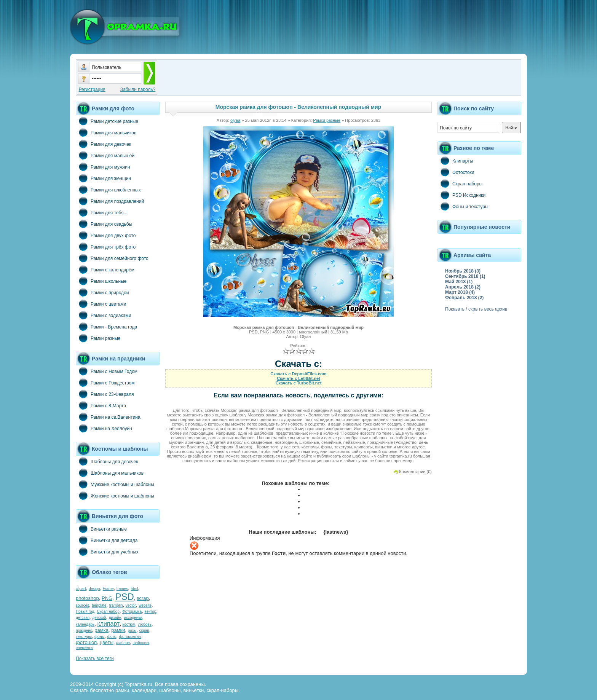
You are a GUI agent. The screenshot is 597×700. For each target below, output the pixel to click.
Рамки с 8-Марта (101, 405)
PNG (107, 598)
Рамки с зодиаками (103, 315)
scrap (143, 598)
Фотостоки (456, 172)
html (135, 589)
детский (99, 618)
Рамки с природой (102, 292)
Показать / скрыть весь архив (476, 309)
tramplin (116, 605)
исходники (133, 618)
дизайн (115, 618)
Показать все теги (95, 659)
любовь (145, 624)
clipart (81, 589)
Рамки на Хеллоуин (104, 428)
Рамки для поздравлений (110, 201)
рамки (118, 630)
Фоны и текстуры (463, 206)
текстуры (84, 637)
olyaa (235, 120)
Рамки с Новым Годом (107, 371)
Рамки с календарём (105, 269)
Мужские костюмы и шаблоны (115, 484)
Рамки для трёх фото (106, 247)
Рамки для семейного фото (112, 258)
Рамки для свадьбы (104, 224)
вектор (151, 612)
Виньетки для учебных (107, 552)
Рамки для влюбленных (108, 190)
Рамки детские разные (107, 121)
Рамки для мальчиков (106, 132)
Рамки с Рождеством (105, 383)
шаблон (123, 643)
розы (132, 631)
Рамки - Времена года (106, 327)
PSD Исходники (461, 195)
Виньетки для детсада (107, 540)
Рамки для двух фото (106, 235)
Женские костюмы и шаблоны (115, 496)
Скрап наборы (460, 183)
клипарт (108, 624)
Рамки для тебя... (102, 212)
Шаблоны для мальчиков (110, 473)
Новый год (85, 612)
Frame (108, 589)
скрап (144, 631)
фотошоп (86, 642)
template (99, 605)
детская (83, 618)
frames (122, 589)
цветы (107, 642)
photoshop (87, 598)
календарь (85, 624)
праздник (84, 631)
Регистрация (92, 89)
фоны (100, 637)
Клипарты (455, 161)
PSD (124, 597)
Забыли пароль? (138, 89)
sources (82, 605)
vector (131, 605)
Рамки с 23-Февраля (105, 394)
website (145, 605)
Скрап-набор (108, 612)
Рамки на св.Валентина (108, 417)
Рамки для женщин (103, 178)
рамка (101, 630)
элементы (85, 648)
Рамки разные (98, 338)
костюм (129, 624)
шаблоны (141, 643)
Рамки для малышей (105, 155)
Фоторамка (132, 612)
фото (112, 637)
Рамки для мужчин (103, 167)
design (94, 589)
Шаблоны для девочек (107, 461)
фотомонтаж (130, 637)
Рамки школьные (101, 281)
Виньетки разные (101, 529)
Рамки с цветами (101, 304)
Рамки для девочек (103, 144)
